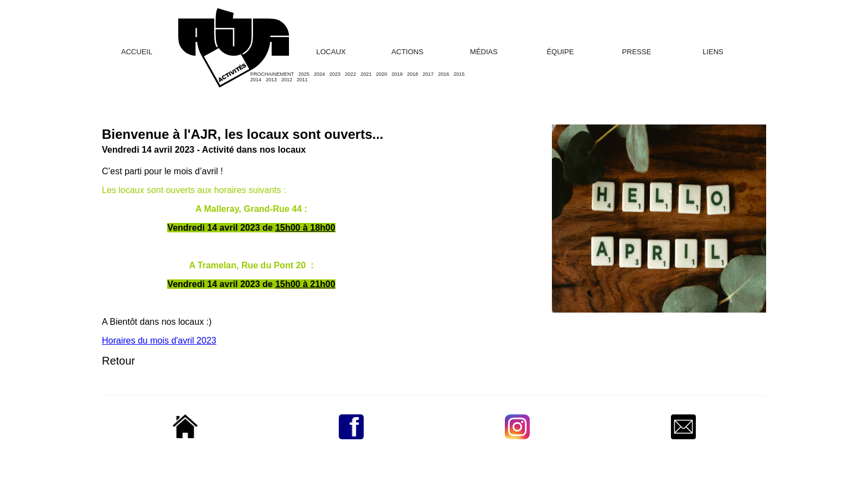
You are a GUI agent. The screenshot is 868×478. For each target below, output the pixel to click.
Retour (118, 361)
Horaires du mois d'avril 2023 (159, 341)
